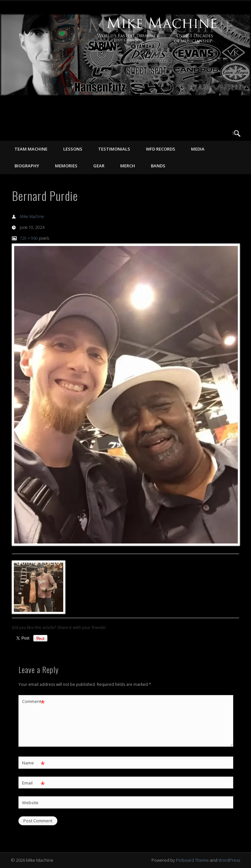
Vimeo (224, 133)
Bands (158, 166)
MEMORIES (66, 166)
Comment (33, 701)
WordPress (229, 860)
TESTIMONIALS (114, 149)
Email (33, 783)
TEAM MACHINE (31, 149)
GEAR (99, 166)
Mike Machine (32, 217)
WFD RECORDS (161, 149)
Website (30, 803)
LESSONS (73, 149)
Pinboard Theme (192, 860)
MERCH (128, 166)
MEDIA (198, 149)
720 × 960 (29, 238)
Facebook (210, 133)
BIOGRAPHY (27, 166)
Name (33, 763)
